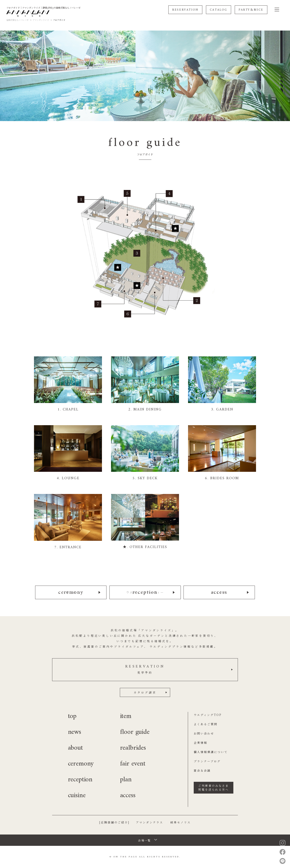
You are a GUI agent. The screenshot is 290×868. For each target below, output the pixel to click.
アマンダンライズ (41, 20)
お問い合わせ (204, 733)
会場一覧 (145, 840)
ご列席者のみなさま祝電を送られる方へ (214, 787)
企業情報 (201, 743)
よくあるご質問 (206, 724)
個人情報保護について (211, 752)
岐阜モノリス (181, 822)
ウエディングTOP (208, 715)
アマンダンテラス (150, 822)
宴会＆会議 (202, 770)
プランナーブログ (207, 761)
